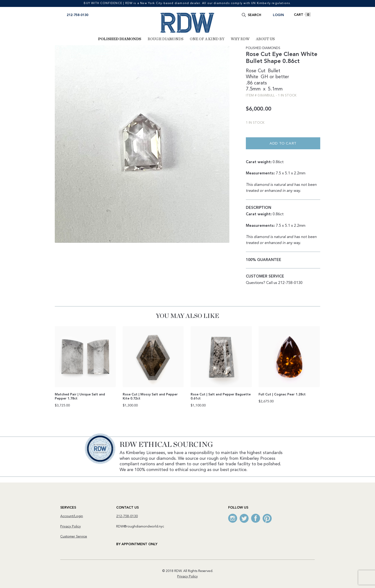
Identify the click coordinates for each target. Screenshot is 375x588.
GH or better (275, 77)
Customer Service (74, 537)
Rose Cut (256, 71)
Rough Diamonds (165, 39)
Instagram (233, 518)
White (252, 77)
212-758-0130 (77, 15)
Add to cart (283, 144)
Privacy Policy (71, 527)
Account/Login (72, 516)
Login (278, 15)
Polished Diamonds (120, 39)
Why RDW (240, 39)
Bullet (274, 71)
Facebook (256, 518)
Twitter (244, 518)
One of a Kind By (207, 39)
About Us (265, 39)
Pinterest (267, 518)
